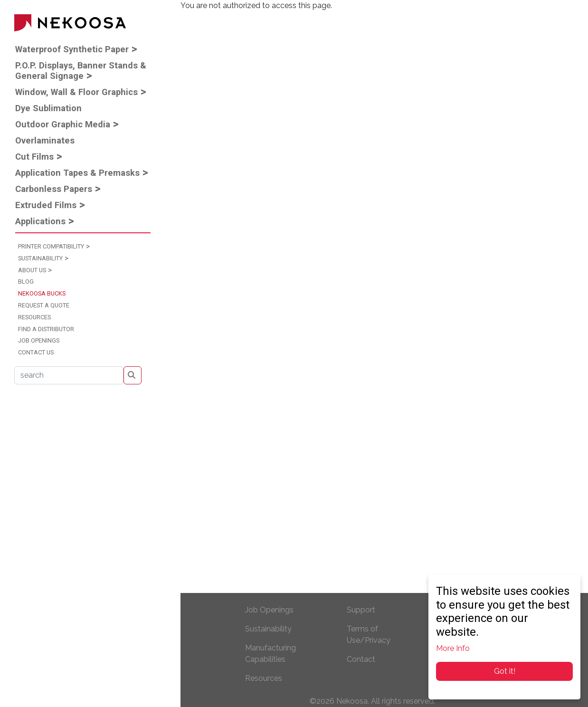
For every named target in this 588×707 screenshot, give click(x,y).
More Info (453, 648)
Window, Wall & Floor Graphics (76, 92)
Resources (34, 317)
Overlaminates (45, 140)
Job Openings (39, 340)
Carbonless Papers (54, 189)
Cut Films (34, 157)
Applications (40, 221)
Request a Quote (44, 305)
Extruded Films (46, 205)
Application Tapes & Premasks (77, 173)
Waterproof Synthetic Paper (72, 49)
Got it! (505, 671)
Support (361, 610)
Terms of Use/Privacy (369, 635)
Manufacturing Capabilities (270, 654)
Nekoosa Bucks (42, 293)
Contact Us (36, 352)
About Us (32, 270)
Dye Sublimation (48, 108)
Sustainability (40, 258)
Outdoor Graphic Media (63, 124)
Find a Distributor (46, 329)
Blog (26, 282)
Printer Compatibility (51, 246)
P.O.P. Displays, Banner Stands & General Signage (81, 71)
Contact (361, 659)
